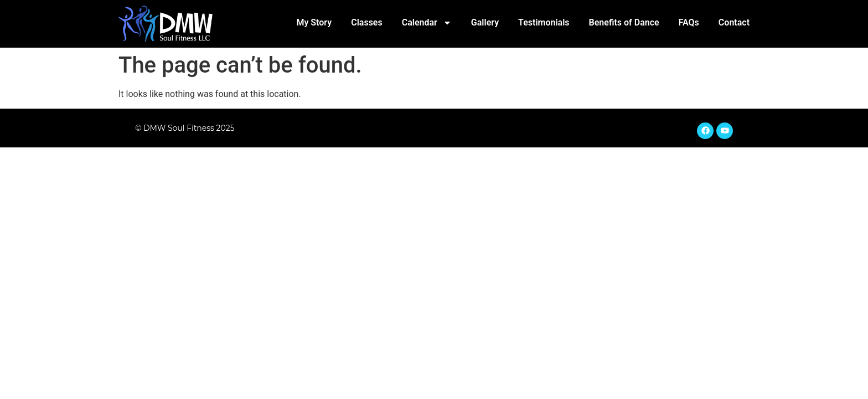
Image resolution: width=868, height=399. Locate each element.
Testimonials (544, 22)
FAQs (689, 22)
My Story (314, 22)
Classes (367, 22)
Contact (734, 22)
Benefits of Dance (624, 22)
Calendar (427, 23)
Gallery (485, 22)
